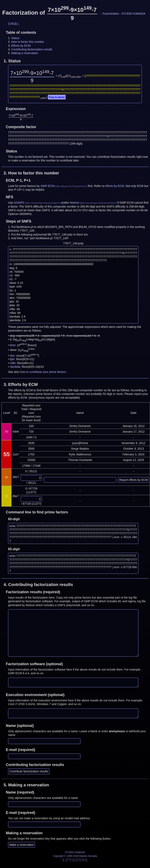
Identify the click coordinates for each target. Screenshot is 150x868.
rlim (12, 355)
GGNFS (19, 203)
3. (21, 384)
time (13, 345)
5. (26, 785)
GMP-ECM (47, 186)
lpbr (12, 359)
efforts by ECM (115, 186)
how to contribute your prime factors (43, 372)
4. (38, 585)
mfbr (13, 363)
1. (12, 61)
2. (31, 173)
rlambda (15, 367)
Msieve (74, 203)
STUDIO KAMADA (134, 14)
